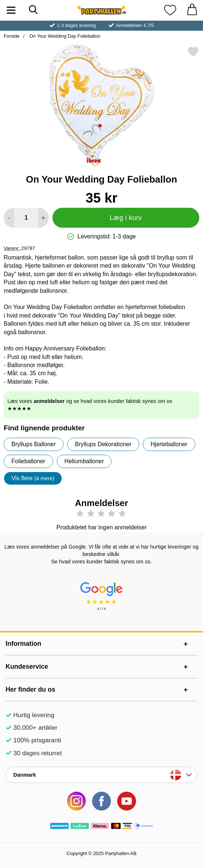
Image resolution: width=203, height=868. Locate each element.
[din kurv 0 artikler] (192, 10)
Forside (12, 36)
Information (23, 644)
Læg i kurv (126, 218)
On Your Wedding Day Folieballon (64, 36)
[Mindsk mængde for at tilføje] (9, 218)
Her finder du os (30, 689)
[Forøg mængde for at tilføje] (43, 218)
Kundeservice (27, 667)
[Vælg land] (101, 775)
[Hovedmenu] (11, 10)
